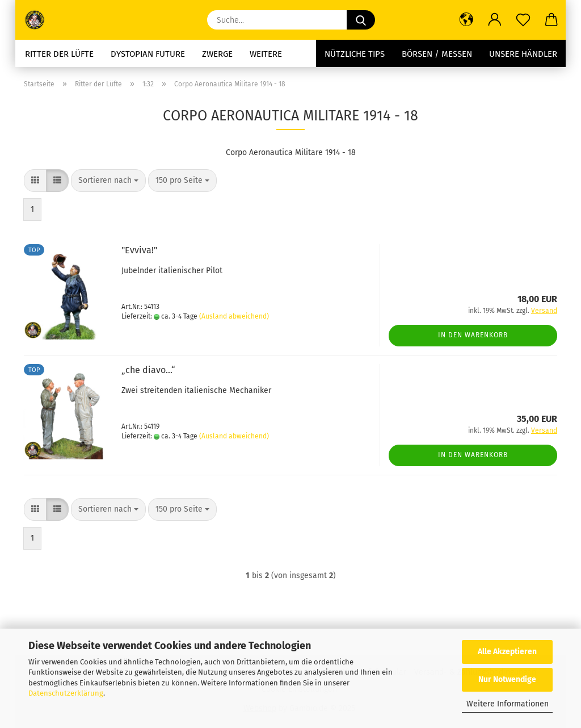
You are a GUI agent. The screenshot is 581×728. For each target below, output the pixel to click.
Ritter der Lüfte (59, 54)
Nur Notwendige (507, 679)
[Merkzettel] (523, 20)
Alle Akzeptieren (507, 652)
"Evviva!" (139, 250)
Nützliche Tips (355, 54)
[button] (466, 20)
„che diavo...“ (148, 370)
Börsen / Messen (437, 54)
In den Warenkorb (473, 335)
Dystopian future (148, 54)
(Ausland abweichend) (234, 316)
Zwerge (217, 54)
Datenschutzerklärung (66, 693)
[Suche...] (361, 20)
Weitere (266, 54)
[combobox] (108, 181)
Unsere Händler (523, 54)
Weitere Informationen (508, 704)
